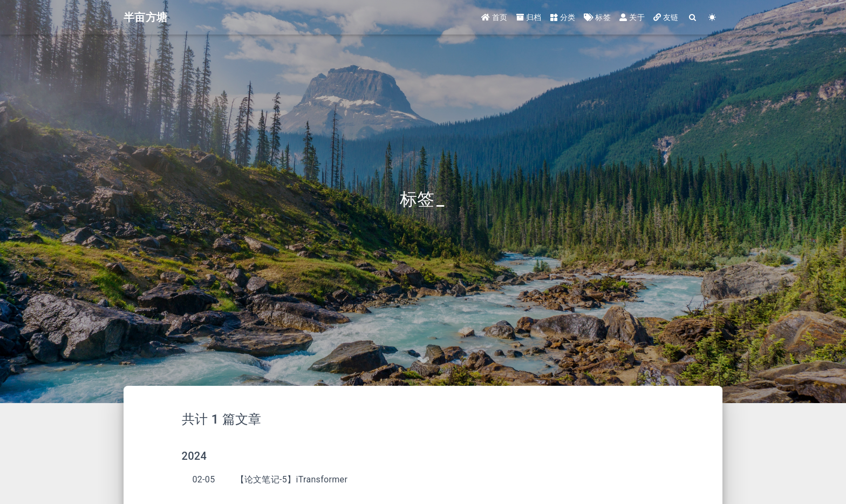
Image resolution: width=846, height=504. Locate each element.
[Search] (693, 18)
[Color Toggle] (712, 18)
